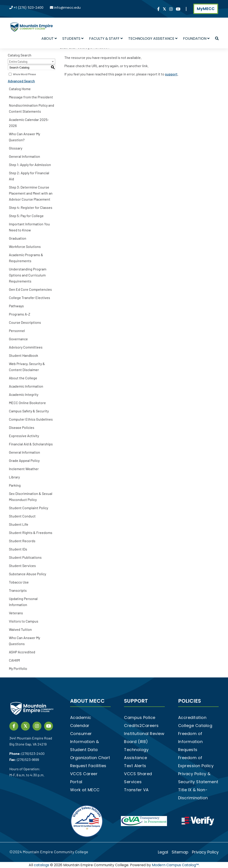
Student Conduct (22, 516)
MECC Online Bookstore (27, 403)
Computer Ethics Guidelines (31, 419)
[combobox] (32, 61)
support (171, 74)
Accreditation (192, 717)
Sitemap (180, 852)
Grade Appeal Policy (24, 460)
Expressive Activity (24, 436)
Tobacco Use (19, 582)
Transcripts (18, 590)
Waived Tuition (20, 629)
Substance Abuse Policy (27, 574)
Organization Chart (90, 758)
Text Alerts (135, 766)
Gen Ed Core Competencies (30, 289)
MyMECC (206, 9)
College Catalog (195, 726)
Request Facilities (88, 766)
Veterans (16, 613)
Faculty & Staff (106, 38)
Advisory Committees (26, 347)
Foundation (196, 38)
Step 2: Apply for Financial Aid (29, 176)
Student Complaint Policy (28, 508)
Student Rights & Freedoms (31, 533)
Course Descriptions (25, 322)
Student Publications (25, 557)
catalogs (42, 865)
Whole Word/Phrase (24, 74)
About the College (23, 378)
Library (14, 477)
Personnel (17, 331)
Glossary (16, 148)
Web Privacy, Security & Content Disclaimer (27, 367)
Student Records (22, 541)
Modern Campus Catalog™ (175, 865)
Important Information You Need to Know (29, 227)
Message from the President (31, 97)
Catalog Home (20, 89)
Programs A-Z (20, 314)
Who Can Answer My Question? (24, 137)
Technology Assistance (153, 38)
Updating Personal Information (23, 602)
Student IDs (18, 549)
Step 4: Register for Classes (31, 207)
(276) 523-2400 (33, 753)
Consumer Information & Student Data (85, 742)
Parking (15, 485)
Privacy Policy (205, 852)
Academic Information (26, 386)
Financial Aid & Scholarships (31, 444)
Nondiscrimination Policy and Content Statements (32, 108)
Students (73, 38)
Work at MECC (85, 790)
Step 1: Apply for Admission (30, 165)
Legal (163, 852)
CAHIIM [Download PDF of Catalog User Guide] (14, 660)
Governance (18, 339)
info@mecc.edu (67, 7)
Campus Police (140, 717)
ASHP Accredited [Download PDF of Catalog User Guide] (22, 652)
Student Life (19, 524)
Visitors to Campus (24, 621)
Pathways (16, 306)
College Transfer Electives (30, 298)
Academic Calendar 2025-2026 (29, 123)
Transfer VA (136, 790)
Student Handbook (23, 355)
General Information (24, 156)
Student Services (22, 566)
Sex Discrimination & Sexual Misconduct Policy (31, 496)
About (49, 38)
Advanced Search (21, 81)
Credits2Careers (141, 726)
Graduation (18, 238)
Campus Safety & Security (29, 411)
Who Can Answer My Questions (24, 641)
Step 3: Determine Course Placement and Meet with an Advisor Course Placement (31, 193)
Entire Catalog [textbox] (18, 62)
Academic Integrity (24, 394)
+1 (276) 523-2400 (28, 7)
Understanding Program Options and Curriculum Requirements (28, 275)
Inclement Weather (24, 469)
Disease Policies (22, 427)
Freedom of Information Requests (190, 742)
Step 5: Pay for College (26, 216)
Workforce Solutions (25, 246)
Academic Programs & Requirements (26, 258)
